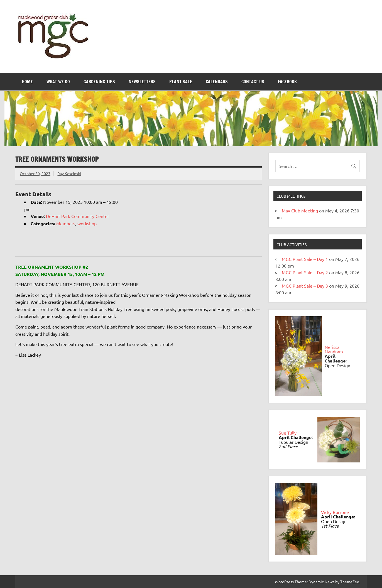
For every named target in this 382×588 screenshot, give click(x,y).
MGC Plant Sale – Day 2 (305, 272)
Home (27, 82)
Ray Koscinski (69, 173)
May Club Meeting (300, 210)
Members (66, 223)
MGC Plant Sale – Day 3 (305, 286)
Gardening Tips (99, 82)
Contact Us (253, 82)
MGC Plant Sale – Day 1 (305, 259)
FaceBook (287, 82)
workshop (87, 223)
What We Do (58, 82)
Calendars (217, 82)
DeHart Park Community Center (78, 216)
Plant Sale (181, 82)
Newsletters (142, 82)
